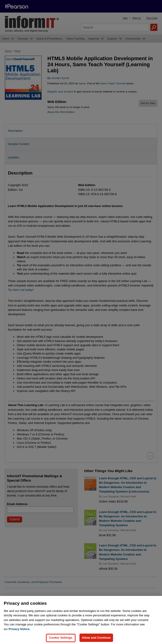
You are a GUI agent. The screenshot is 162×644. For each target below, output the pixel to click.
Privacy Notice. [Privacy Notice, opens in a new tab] (19, 636)
